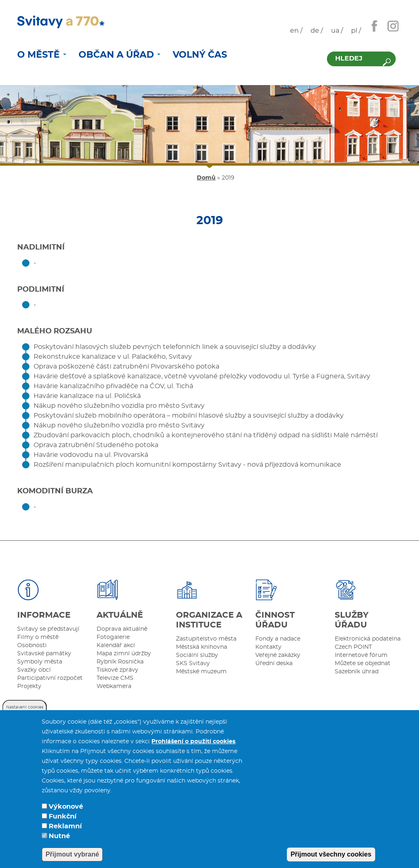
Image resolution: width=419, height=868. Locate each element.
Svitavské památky (44, 654)
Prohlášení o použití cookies (193, 745)
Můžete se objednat (363, 663)
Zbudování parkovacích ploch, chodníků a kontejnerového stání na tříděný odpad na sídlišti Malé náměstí (206, 435)
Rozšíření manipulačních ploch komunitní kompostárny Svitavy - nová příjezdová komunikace (187, 465)
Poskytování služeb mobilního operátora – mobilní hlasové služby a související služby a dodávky (189, 416)
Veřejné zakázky (278, 655)
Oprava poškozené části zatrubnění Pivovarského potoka (126, 367)
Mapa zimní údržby (124, 654)
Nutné (59, 840)
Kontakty (268, 647)
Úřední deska (274, 663)
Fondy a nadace (278, 639)
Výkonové (66, 810)
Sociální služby (197, 655)
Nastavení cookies (25, 711)
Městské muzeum (201, 672)
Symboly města (40, 662)
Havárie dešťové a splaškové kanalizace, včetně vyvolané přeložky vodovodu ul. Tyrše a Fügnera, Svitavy (202, 376)
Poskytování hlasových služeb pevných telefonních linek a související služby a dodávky (175, 347)
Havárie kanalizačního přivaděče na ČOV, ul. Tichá (113, 386)
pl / (356, 31)
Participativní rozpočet (50, 678)
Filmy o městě (38, 637)
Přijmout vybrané (72, 858)
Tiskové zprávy (117, 670)
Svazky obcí (34, 670)
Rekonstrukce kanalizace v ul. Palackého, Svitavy (113, 357)
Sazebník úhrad (357, 672)
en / (296, 31)
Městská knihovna (202, 647)
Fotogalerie (113, 637)
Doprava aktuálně (122, 629)
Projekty (29, 686)
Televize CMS (115, 678)
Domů (206, 178)
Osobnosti (32, 645)
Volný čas (200, 55)
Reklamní (65, 830)
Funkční (63, 820)
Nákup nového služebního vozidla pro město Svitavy (119, 406)
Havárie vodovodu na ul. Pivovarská (91, 455)
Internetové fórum (361, 655)
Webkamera (114, 686)
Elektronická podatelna (368, 639)
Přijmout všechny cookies (331, 858)
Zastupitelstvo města (206, 639)
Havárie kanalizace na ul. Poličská (87, 396)
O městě (42, 55)
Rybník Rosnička (120, 662)
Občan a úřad (119, 55)
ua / (337, 31)
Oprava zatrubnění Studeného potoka (96, 445)
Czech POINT (353, 647)
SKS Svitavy (193, 663)
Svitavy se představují (48, 629)
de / (317, 31)
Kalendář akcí (116, 645)
